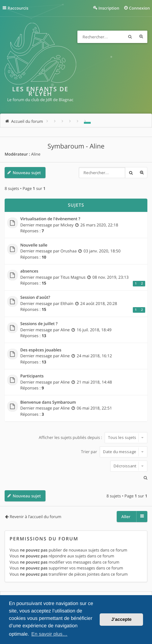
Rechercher (130, 37)
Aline (36, 154)
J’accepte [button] (121, 620)
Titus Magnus (73, 277)
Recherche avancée (141, 37)
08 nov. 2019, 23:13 (110, 277)
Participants (32, 376)
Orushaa (68, 251)
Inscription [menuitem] (109, 8)
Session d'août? (35, 298)
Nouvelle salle (34, 245)
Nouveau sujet (27, 173)
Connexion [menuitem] (139, 8)
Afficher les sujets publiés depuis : (93, 437)
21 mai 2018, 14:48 (94, 382)
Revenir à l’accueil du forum (35, 517)
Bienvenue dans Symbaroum (48, 402)
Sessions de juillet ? (39, 324)
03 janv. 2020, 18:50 (102, 251)
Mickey (67, 225)
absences (29, 271)
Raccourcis (18, 8)
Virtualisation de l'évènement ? (50, 219)
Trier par (114, 452)
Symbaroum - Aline (76, 146)
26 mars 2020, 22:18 (99, 225)
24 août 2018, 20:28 (99, 303)
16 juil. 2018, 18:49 (94, 330)
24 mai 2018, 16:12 (94, 356)
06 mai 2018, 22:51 (94, 408)
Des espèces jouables (41, 350)
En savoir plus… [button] (49, 634)
